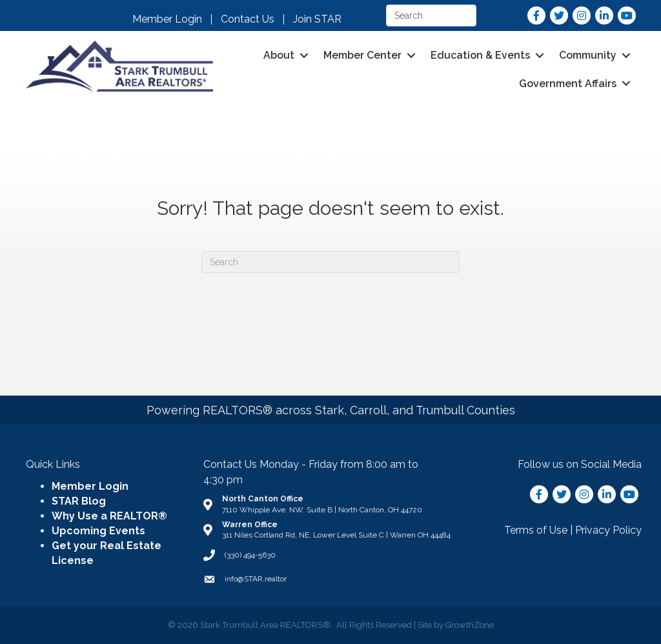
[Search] (330, 262)
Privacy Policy (608, 530)
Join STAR (317, 19)
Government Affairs (568, 84)
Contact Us (248, 19)
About (279, 55)
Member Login (167, 19)
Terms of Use (536, 530)
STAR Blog (79, 501)
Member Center (362, 55)
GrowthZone (470, 625)
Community (588, 55)
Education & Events (480, 55)
